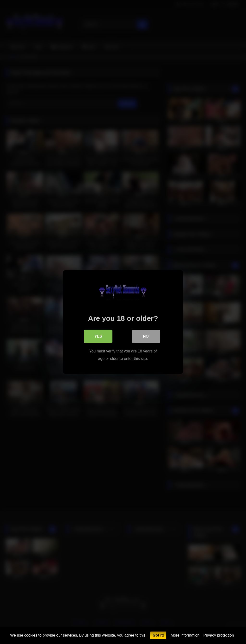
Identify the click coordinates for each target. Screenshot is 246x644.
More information (185, 635)
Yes (98, 336)
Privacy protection (218, 635)
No (146, 336)
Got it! (158, 635)
